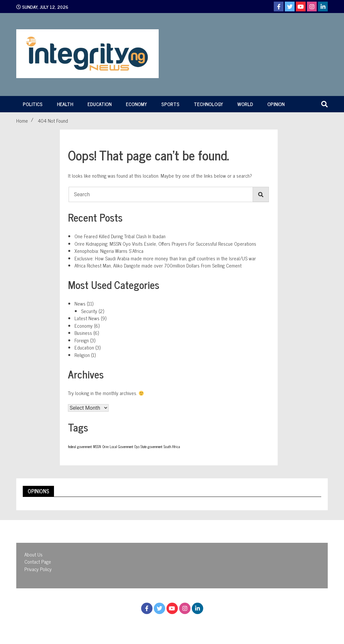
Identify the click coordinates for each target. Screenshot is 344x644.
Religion (82, 355)
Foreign (82, 340)
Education (99, 104)
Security (89, 311)
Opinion (276, 104)
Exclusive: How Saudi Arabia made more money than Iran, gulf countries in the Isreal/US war (165, 258)
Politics (33, 104)
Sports (170, 104)
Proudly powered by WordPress (136, 624)
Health (65, 104)
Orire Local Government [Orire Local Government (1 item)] (118, 447)
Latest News (87, 318)
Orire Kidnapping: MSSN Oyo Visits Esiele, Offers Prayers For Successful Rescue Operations (165, 244)
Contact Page (38, 562)
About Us (33, 554)
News (80, 303)
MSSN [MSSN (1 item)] (97, 447)
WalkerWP (229, 624)
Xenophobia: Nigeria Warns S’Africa (109, 251)
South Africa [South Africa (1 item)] (172, 447)
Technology (208, 104)
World (245, 104)
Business (83, 333)
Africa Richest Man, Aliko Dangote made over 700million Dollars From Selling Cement (158, 265)
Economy (136, 104)
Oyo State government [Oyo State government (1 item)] (148, 447)
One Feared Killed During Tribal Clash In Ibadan (120, 236)
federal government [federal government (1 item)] (80, 447)
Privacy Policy (38, 569)
